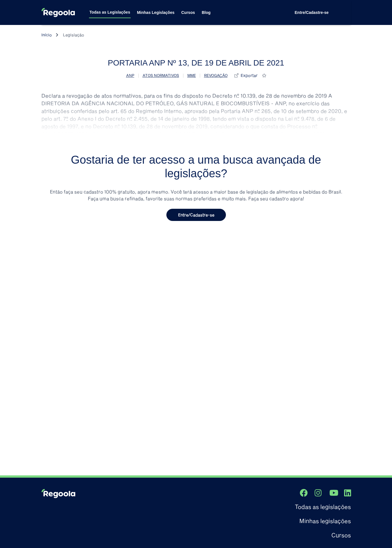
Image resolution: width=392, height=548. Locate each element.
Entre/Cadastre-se (312, 12)
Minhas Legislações (156, 12)
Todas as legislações (323, 507)
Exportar (249, 75)
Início (47, 35)
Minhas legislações (325, 521)
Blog (206, 12)
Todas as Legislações (110, 12)
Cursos (188, 12)
